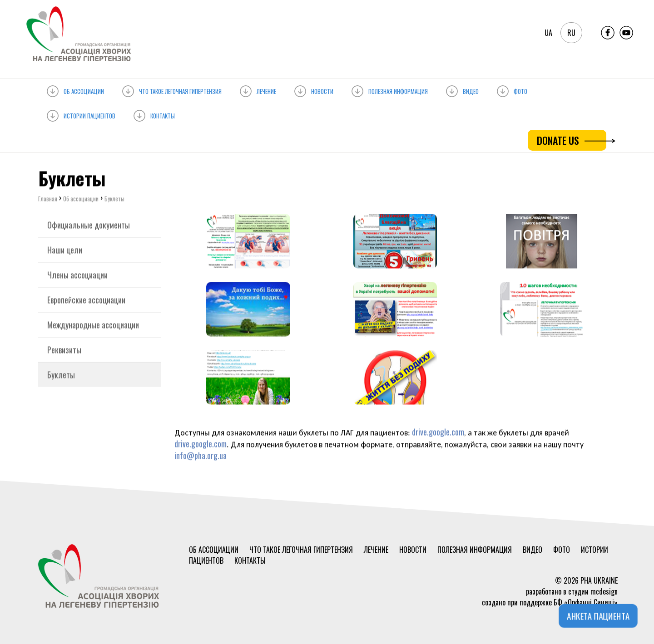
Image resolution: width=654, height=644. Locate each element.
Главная (48, 200)
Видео (462, 90)
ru (571, 33)
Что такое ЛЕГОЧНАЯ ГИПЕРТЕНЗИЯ (172, 90)
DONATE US (572, 140)
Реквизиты (64, 351)
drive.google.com (438, 433)
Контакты (154, 114)
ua (548, 33)
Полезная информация (390, 90)
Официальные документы (89, 226)
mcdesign (604, 591)
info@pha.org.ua (201, 457)
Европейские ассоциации (86, 301)
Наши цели (65, 251)
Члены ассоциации (77, 276)
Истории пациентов (81, 114)
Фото (512, 90)
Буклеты (61, 376)
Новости (314, 90)
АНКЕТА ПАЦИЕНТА (598, 616)
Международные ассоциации (93, 326)
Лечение (258, 90)
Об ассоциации (75, 90)
